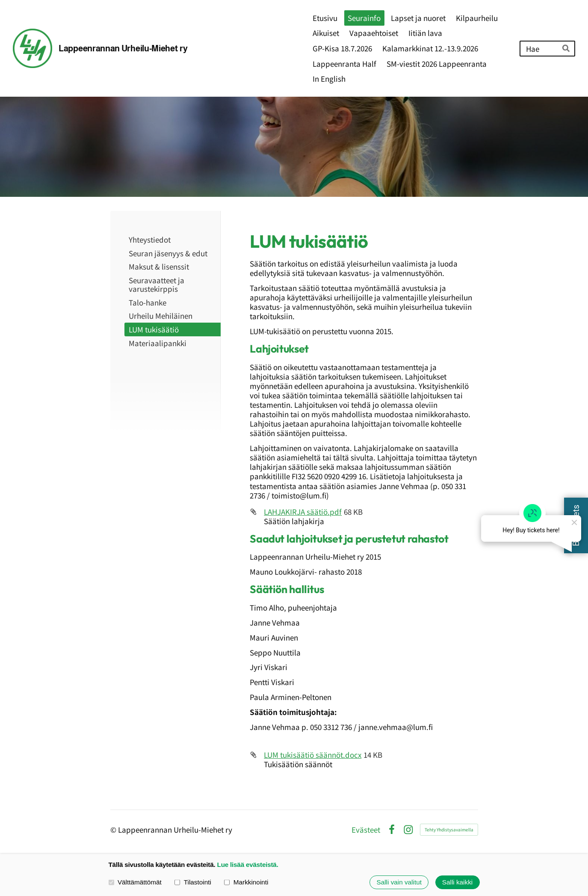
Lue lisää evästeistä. (248, 865)
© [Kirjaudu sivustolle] (114, 829)
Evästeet (366, 829)
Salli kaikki (457, 882)
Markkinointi (246, 882)
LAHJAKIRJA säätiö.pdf (303, 512)
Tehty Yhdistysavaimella (449, 829)
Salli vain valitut (399, 882)
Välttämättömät (135, 882)
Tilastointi (193, 882)
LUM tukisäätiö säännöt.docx (313, 755)
